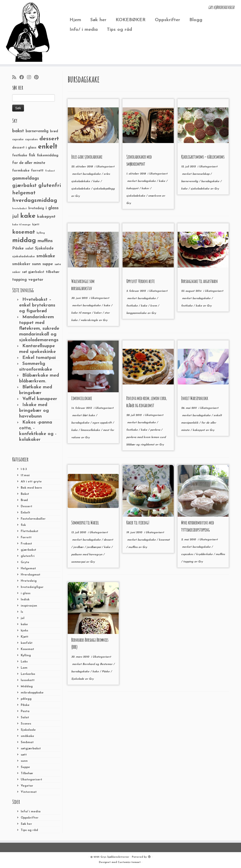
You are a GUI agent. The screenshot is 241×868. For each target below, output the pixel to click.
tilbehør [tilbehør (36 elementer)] (53, 272)
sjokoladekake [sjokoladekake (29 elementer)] (24, 256)
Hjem (75, 20)
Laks (24, 662)
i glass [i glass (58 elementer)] (52, 208)
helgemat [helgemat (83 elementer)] (24, 193)
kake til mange (82, 313)
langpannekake (137, 313)
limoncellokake (91, 430)
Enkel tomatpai (39, 358)
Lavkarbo (28, 674)
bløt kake (89, 415)
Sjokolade (28, 730)
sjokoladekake (81, 189)
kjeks (24, 631)
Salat (25, 718)
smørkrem (155, 196)
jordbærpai (94, 547)
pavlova (156, 430)
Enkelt (25, 513)
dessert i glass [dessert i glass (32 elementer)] (24, 148)
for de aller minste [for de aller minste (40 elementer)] (29, 163)
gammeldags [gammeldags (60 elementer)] (26, 178)
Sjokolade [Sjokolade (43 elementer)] (44, 248)
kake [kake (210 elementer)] (28, 216)
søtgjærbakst (31, 749)
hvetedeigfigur (32, 587)
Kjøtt (25, 637)
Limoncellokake (82, 398)
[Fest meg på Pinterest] (38, 78)
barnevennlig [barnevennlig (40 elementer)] (37, 131)
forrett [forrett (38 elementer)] (37, 171)
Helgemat (28, 569)
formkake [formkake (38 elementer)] (21, 171)
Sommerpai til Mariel (85, 523)
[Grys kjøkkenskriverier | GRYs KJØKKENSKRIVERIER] (28, 32)
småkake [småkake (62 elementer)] (46, 256)
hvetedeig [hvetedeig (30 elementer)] (36, 208)
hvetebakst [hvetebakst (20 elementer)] (19, 209)
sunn (24, 761)
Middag (27, 686)
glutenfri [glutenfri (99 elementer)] (50, 186)
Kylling (26, 655)
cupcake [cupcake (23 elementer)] (18, 140)
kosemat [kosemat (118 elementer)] (24, 232)
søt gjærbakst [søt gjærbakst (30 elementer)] (33, 272)
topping (189, 562)
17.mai (25, 475)
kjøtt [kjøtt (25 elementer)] (36, 225)
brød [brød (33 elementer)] (54, 131)
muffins (133, 547)
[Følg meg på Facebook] (23, 78)
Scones (26, 724)
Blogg (196, 20)
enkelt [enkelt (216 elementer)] (48, 147)
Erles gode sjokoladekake (87, 157)
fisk (23, 525)
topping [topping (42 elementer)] (19, 280)
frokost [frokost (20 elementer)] (50, 171)
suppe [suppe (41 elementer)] (48, 264)
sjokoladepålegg (104, 189)
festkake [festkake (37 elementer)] (20, 155)
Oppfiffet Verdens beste (140, 281)
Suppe (25, 767)
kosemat (164, 540)
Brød (24, 500)
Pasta (25, 711)
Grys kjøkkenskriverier (115, 857)
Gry (77, 196)
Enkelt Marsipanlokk (195, 398)
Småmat (27, 742)
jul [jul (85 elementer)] (15, 216)
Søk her (98, 20)
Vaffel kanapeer (40, 399)
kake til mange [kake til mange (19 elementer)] (21, 225)
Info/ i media (84, 30)
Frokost (26, 544)
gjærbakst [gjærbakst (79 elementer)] (24, 186)
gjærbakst (28, 550)
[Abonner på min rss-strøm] (16, 78)
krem (154, 306)
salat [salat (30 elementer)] (29, 249)
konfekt (27, 643)
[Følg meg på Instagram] (31, 78)
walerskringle (90, 320)
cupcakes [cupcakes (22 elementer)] (31, 140)
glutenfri (28, 556)
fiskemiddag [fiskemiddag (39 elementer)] (48, 155)
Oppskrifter (168, 20)
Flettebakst (29, 531)
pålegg (26, 699)
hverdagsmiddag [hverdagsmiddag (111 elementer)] (35, 201)
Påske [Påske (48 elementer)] (18, 248)
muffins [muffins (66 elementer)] (45, 241)
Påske (25, 705)
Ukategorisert (31, 780)
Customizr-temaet (129, 862)
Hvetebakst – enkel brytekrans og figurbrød (37, 305)
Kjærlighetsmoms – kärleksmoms (203, 157)
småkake (27, 736)
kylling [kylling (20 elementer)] (41, 233)
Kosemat (27, 649)
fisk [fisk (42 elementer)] (32, 155)
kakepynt (133, 189)
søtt (24, 755)
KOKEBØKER (131, 20)
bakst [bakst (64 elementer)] (18, 131)
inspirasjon (29, 606)
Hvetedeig (29, 581)
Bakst (25, 494)
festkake (132, 306)
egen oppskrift (103, 423)
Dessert (26, 506)
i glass (26, 593)
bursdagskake (92, 174)
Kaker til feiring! (138, 523)
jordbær (79, 547)
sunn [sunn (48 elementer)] (36, 264)
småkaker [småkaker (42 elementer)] (21, 264)
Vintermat (29, 792)
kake (24, 624)
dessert (108, 540)
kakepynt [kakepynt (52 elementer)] (46, 217)
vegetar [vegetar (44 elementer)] (36, 280)
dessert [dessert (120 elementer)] (49, 139)
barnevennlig (190, 181)
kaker (146, 189)
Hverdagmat (31, 575)
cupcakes (188, 554)
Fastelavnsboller (33, 519)
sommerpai (79, 562)
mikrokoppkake (32, 693)
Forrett (26, 537)
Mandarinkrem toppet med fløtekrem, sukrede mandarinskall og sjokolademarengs (39, 329)
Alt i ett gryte (31, 482)
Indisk (25, 600)
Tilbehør (27, 773)
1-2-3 (24, 469)
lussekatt (28, 680)
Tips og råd (119, 30)
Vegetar (27, 786)
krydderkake (205, 554)
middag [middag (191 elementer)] (24, 241)
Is (22, 612)
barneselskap (201, 174)
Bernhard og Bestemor (98, 664)
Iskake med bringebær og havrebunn (34, 411)
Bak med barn (31, 488)
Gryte (25, 562)
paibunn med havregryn (87, 555)
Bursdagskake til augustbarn (199, 281)
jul (23, 618)
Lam (24, 668)
